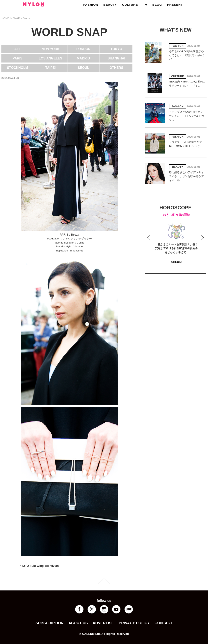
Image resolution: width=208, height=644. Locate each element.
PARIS (17, 58)
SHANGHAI (116, 58)
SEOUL (83, 68)
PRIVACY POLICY (134, 623)
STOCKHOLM (17, 68)
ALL (18, 49)
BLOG (157, 5)
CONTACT (164, 623)
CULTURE (130, 5)
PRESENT (175, 5)
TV (145, 5)
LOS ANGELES (51, 58)
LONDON (83, 49)
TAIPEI (50, 68)
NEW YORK (50, 49)
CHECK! (176, 262)
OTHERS (116, 68)
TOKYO (116, 49)
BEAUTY (110, 5)
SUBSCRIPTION (50, 623)
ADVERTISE (103, 623)
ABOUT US (78, 623)
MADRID (83, 58)
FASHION (91, 5)
